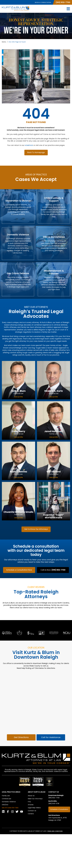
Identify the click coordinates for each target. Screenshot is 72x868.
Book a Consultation (43, 2)
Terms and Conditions (55, 865)
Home (4, 42)
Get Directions (55, 849)
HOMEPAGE (29, 145)
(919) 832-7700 (63, 2)
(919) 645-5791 (54, 838)
